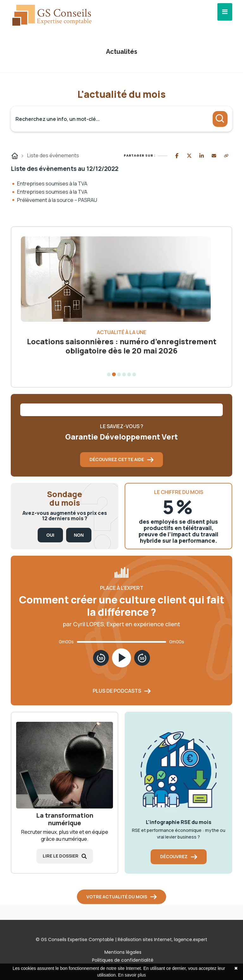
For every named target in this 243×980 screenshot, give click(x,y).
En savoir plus (132, 975)
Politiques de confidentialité (123, 960)
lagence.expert (191, 939)
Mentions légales (123, 952)
